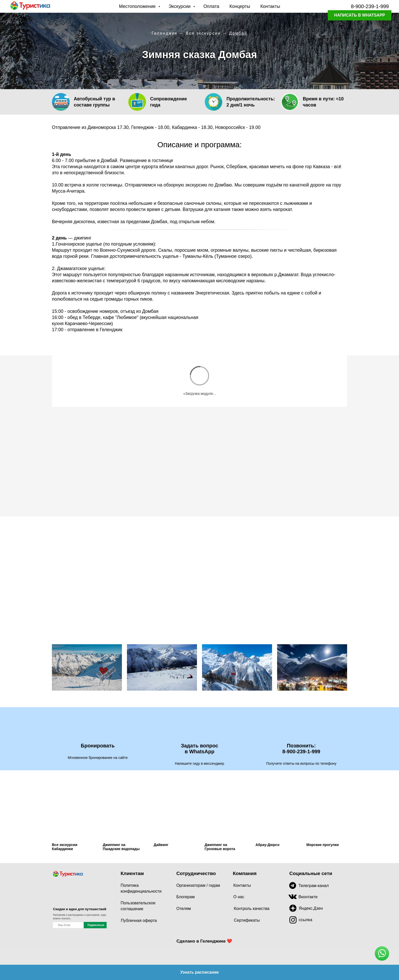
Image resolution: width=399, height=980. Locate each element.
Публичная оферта (139, 921)
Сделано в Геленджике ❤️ (204, 941)
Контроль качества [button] (252, 909)
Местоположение (138, 6)
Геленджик (165, 33)
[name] (68, 925)
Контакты (270, 6)
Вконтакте (308, 897)
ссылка (305, 920)
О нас (239, 897)
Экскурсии (180, 6)
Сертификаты (247, 920)
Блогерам (186, 897)
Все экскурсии (203, 33)
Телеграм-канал (314, 886)
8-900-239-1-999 (370, 6)
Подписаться (96, 925)
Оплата (211, 6)
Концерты (240, 6)
